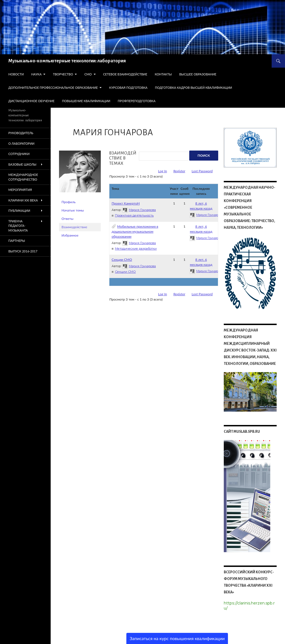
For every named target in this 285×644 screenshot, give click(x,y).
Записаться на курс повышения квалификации (177, 638)
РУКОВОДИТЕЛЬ (21, 133)
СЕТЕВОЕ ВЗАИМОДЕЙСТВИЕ (125, 74)
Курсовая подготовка (128, 88)
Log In (163, 171)
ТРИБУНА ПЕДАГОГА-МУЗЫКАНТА (18, 226)
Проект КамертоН (126, 203)
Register (179, 171)
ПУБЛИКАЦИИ (19, 211)
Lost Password (202, 171)
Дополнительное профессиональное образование (53, 88)
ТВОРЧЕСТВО (63, 74)
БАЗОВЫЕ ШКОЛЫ (22, 164)
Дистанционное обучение (31, 101)
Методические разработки (136, 249)
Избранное (70, 235)
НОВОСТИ (16, 74)
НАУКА (36, 74)
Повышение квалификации (86, 101)
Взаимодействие (74, 227)
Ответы (67, 219)
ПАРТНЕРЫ (17, 241)
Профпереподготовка (137, 101)
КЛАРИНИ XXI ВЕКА (23, 200)
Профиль (68, 202)
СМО (88, 74)
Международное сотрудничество (23, 177)
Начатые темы (73, 210)
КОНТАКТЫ (163, 74)
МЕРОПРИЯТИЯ (20, 190)
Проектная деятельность (134, 215)
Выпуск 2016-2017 (23, 251)
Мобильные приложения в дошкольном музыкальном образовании (135, 231)
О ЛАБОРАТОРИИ (21, 143)
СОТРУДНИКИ (19, 154)
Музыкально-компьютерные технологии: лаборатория (67, 61)
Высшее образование (198, 74)
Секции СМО (122, 260)
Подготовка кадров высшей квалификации (194, 88)
